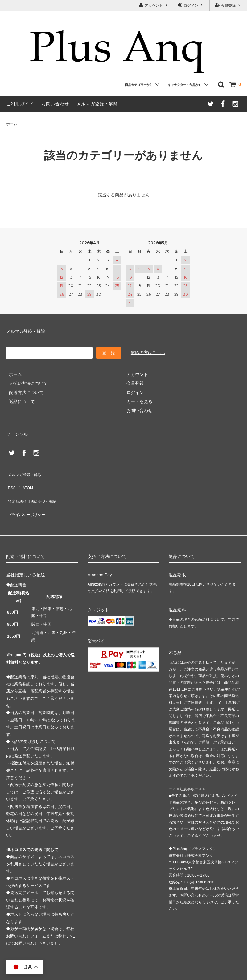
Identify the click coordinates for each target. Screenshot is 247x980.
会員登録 (228, 5)
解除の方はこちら (148, 353)
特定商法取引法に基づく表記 (34, 491)
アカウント (154, 5)
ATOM (25, 482)
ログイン (191, 5)
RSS (11, 482)
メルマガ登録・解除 (97, 104)
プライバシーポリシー (28, 500)
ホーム (12, 124)
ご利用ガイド (20, 104)
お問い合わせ (55, 104)
